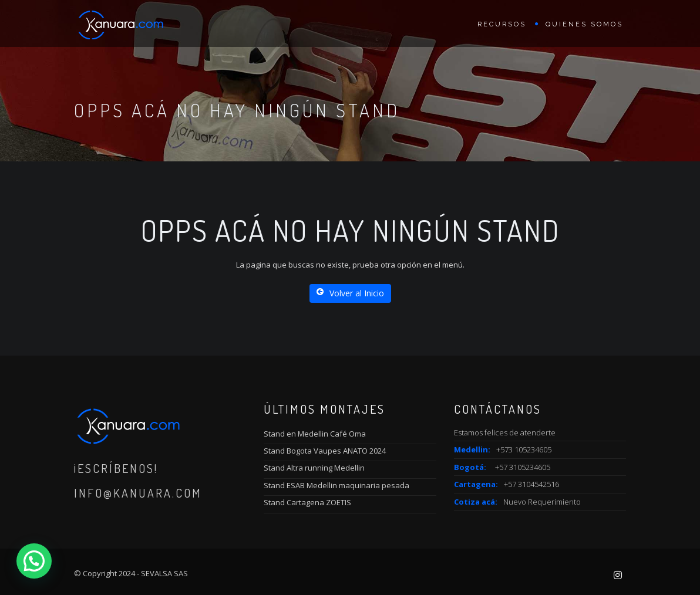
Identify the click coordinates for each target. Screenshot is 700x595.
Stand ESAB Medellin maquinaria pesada (336, 485)
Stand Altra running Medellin (314, 468)
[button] (34, 561)
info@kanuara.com (138, 493)
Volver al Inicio (350, 293)
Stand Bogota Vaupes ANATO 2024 (325, 451)
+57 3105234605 (523, 467)
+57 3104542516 (531, 484)
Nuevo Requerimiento (542, 502)
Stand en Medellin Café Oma (315, 434)
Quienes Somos (584, 24)
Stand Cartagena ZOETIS (307, 502)
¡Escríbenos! (116, 468)
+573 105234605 (524, 449)
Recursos (502, 24)
